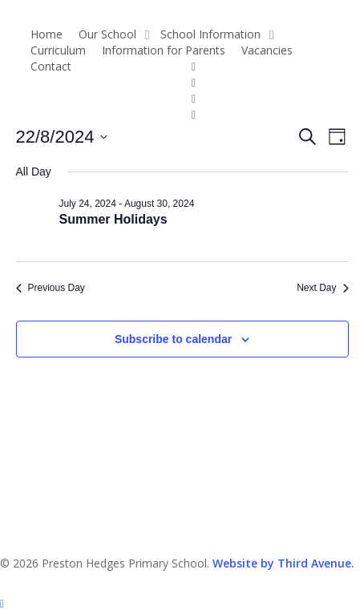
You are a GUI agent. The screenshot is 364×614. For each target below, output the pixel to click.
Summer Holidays (113, 219)
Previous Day (51, 288)
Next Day (322, 288)
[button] (182, 604)
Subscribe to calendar (173, 339)
